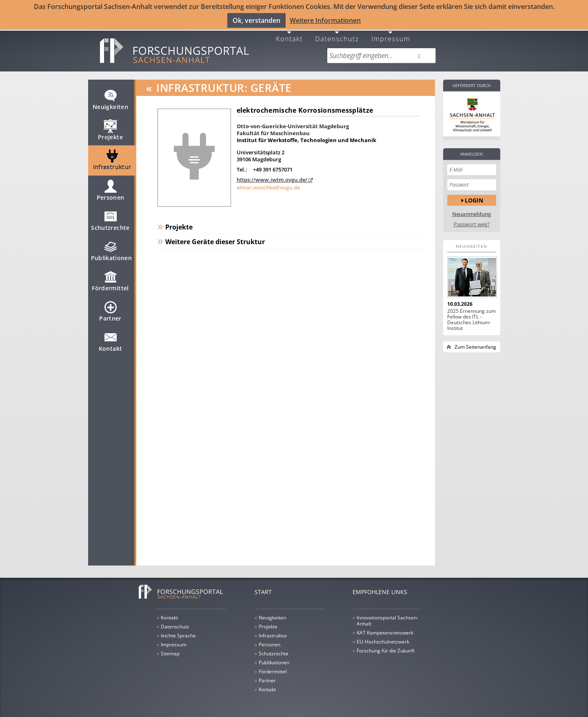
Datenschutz (337, 33)
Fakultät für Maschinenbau (273, 128)
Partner (110, 310)
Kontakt (289, 33)
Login (474, 195)
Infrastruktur (112, 158)
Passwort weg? (472, 219)
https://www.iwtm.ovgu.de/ (272, 174)
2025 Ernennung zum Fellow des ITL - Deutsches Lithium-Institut (472, 314)
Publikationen (112, 249)
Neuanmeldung (472, 209)
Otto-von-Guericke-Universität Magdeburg (293, 121)
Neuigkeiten (110, 98)
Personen (111, 189)
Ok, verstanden (256, 20)
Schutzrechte (110, 219)
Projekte (110, 128)
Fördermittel (110, 279)
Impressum (391, 33)
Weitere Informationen (325, 20)
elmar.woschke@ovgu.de (268, 182)
